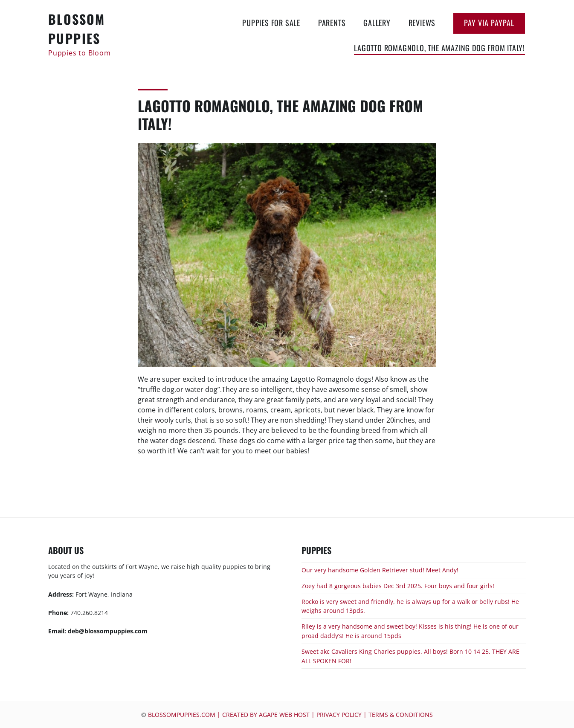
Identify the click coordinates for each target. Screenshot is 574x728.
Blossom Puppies (77, 29)
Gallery (377, 23)
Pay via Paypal (489, 23)
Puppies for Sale (271, 23)
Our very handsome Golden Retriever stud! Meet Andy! (380, 570)
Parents (332, 23)
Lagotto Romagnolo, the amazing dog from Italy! (439, 48)
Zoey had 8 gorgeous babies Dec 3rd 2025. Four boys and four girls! (398, 586)
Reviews (422, 23)
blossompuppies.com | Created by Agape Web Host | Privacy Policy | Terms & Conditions (290, 715)
